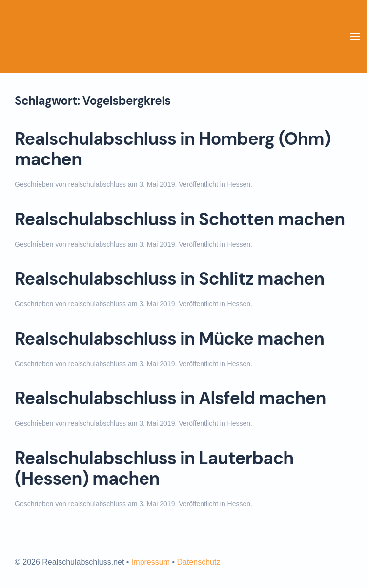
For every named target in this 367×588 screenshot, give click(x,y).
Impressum (151, 562)
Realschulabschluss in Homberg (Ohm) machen (173, 149)
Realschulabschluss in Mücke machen (169, 339)
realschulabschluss (97, 184)
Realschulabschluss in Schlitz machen (170, 279)
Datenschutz (198, 562)
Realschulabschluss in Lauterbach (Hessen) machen (154, 469)
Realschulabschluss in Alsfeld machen (170, 398)
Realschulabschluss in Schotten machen (180, 219)
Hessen (239, 184)
